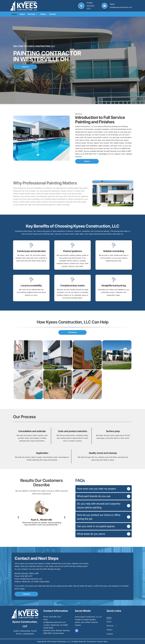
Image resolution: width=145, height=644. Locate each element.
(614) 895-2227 (26, 576)
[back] (18, 517)
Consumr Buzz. (102, 641)
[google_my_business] (77, 631)
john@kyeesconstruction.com (121, 7)
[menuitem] (14, 14)
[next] (65, 517)
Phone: (17, 576)
